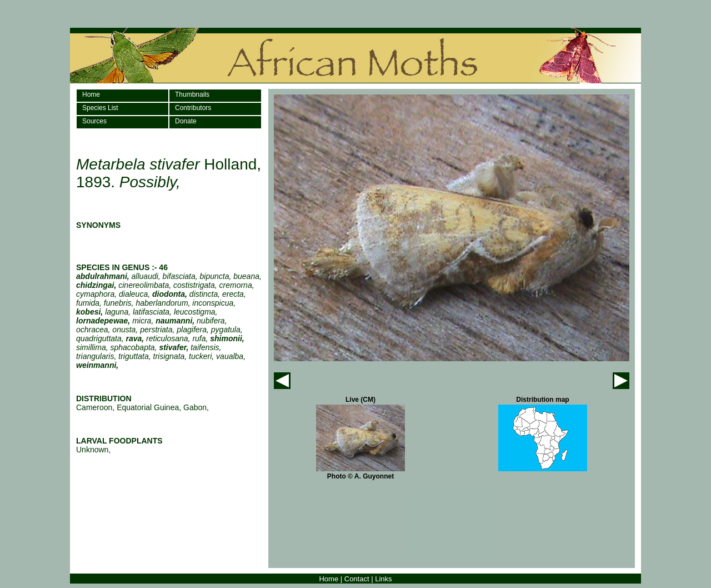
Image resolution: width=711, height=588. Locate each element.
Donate (186, 121)
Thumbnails (192, 94)
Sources (94, 121)
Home (91, 94)
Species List (100, 108)
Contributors (193, 108)
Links (383, 579)
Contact (357, 579)
